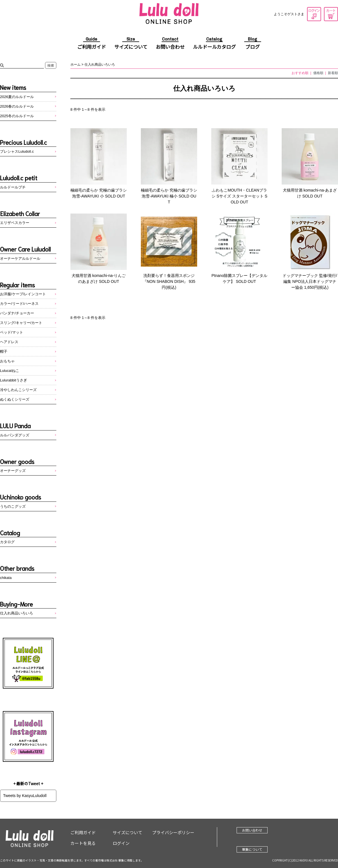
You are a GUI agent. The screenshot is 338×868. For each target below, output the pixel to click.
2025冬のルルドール (17, 116)
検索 (51, 65)
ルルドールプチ (13, 187)
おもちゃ (7, 361)
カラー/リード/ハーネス (19, 304)
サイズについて (131, 44)
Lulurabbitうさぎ (14, 380)
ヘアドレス (9, 342)
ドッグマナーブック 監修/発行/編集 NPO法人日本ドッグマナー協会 (310, 281)
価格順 (318, 73)
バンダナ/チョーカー (17, 313)
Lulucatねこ (10, 371)
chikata (6, 578)
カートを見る (331, 14)
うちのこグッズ (13, 506)
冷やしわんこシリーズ (18, 390)
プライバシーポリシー (173, 832)
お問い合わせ (170, 44)
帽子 (4, 351)
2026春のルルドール (17, 106)
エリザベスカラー (15, 223)
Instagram (28, 736)
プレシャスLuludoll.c (17, 151)
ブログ (253, 44)
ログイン (314, 14)
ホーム (75, 65)
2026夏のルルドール (17, 97)
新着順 (333, 73)
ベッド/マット (12, 332)
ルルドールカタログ (214, 44)
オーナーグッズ (13, 471)
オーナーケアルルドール (20, 258)
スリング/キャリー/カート (21, 323)
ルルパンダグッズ (15, 435)
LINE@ (28, 663)
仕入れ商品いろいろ (100, 65)
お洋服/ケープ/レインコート (23, 294)
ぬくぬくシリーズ (15, 399)
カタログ (7, 542)
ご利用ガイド (92, 44)
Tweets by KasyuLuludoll (25, 796)
